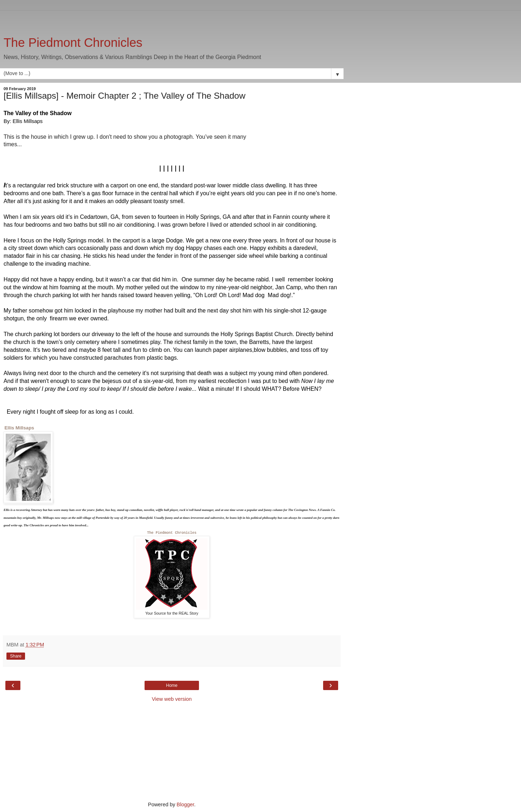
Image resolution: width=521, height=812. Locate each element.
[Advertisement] (172, 20)
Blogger (186, 804)
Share (16, 656)
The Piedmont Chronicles (73, 43)
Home (172, 685)
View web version (172, 699)
